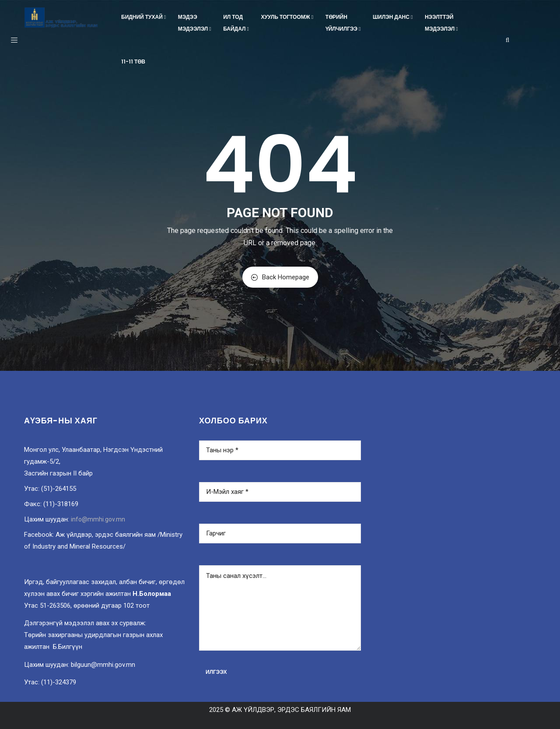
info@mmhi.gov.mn (98, 519)
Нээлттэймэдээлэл (442, 23)
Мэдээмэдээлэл (195, 23)
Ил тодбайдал (237, 23)
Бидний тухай (144, 17)
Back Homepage (280, 277)
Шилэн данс (394, 17)
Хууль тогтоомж (288, 17)
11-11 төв (133, 62)
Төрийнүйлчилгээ (344, 23)
